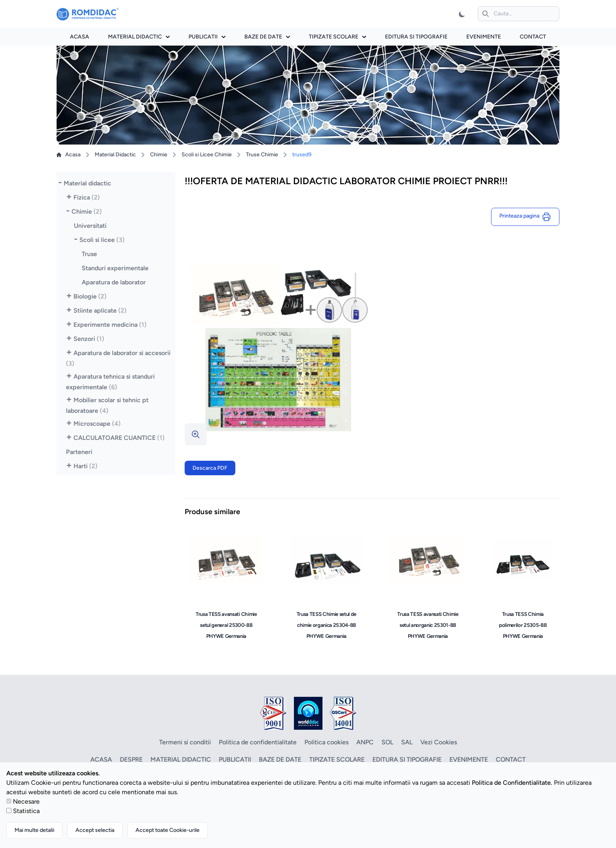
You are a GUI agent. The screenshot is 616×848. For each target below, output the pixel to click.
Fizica (87, 197)
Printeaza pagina (525, 217)
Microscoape (97, 424)
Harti (85, 466)
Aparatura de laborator (114, 282)
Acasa (80, 37)
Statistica (26, 811)
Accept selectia (95, 830)
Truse (89, 254)
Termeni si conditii (185, 742)
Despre (131, 759)
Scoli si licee (102, 240)
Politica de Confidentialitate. (512, 783)
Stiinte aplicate (100, 310)
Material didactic (139, 37)
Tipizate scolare (337, 37)
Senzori (89, 339)
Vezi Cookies (439, 742)
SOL (387, 742)
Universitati (90, 226)
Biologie (90, 296)
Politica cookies (326, 742)
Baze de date (267, 37)
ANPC (365, 742)
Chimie (159, 155)
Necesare (26, 801)
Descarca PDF (210, 468)
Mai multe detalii (34, 830)
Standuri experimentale (115, 268)
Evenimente (484, 37)
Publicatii (207, 37)
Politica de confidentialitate (258, 742)
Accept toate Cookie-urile (168, 830)
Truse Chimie (262, 155)
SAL (407, 742)
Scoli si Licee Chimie (207, 155)
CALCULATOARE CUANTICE (119, 438)
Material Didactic (115, 155)
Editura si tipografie (416, 37)
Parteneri (79, 452)
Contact (533, 37)
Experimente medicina (110, 325)
